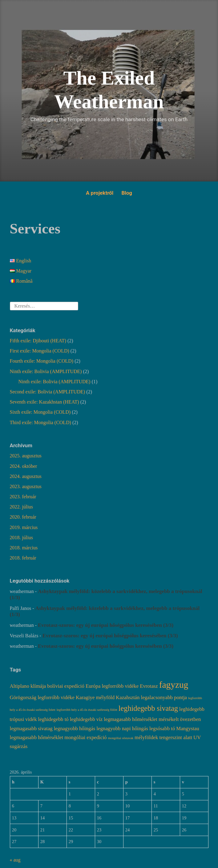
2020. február (23, 517)
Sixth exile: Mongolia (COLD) (40, 412)
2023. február (23, 497)
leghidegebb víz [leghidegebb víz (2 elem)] (86, 719)
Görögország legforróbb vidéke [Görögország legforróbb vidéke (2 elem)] (42, 697)
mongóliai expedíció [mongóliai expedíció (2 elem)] (85, 737)
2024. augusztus (26, 476)
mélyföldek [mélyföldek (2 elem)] (146, 737)
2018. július (22, 538)
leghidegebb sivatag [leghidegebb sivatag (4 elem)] (148, 708)
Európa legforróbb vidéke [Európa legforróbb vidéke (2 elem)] (112, 686)
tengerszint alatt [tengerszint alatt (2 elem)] (176, 737)
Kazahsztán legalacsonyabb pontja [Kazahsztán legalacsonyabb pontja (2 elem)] (151, 697)
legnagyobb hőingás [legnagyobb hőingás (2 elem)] (75, 729)
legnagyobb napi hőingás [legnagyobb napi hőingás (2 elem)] (122, 729)
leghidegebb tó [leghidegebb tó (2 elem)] (53, 719)
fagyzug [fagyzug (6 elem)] (174, 685)
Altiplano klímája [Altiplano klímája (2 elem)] (28, 686)
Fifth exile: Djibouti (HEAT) (38, 341)
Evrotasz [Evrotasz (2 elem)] (149, 686)
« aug (15, 860)
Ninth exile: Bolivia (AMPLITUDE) (46, 371)
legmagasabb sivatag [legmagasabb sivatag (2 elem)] (31, 729)
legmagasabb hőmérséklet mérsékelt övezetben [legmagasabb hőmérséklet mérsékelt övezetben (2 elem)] (152, 719)
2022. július (22, 507)
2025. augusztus (26, 456)
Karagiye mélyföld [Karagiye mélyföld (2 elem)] (95, 697)
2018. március (24, 548)
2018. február (23, 558)
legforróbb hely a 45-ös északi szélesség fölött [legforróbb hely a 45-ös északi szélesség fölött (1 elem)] (87, 710)
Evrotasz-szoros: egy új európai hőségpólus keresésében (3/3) (106, 625)
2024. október (24, 466)
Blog (127, 193)
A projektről (100, 193)
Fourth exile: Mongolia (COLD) (42, 361)
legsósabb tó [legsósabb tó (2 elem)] (162, 729)
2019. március (24, 527)
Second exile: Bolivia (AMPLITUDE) (48, 392)
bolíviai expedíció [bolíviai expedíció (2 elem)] (66, 686)
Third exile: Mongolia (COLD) (41, 422)
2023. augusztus (26, 486)
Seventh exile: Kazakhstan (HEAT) (44, 402)
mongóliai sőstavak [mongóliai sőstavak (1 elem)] (121, 738)
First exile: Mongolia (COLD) (40, 351)
